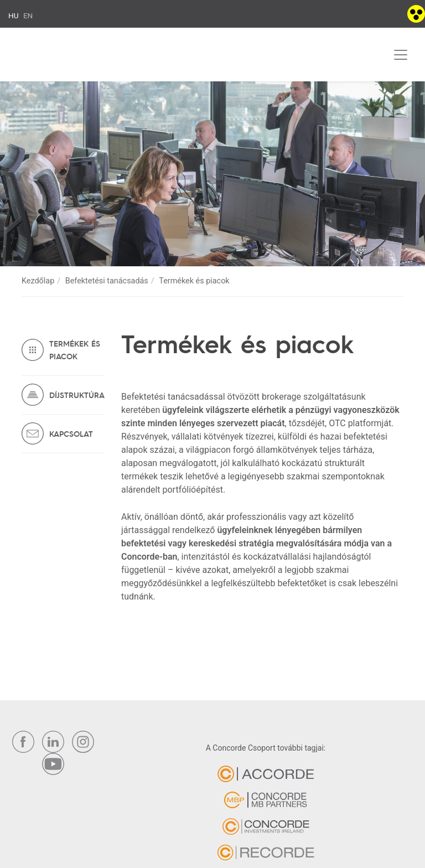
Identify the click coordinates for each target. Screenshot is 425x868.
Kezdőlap (38, 281)
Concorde (64, 57)
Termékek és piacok (75, 350)
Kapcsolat (71, 433)
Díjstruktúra (77, 395)
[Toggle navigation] (401, 55)
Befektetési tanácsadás (107, 281)
